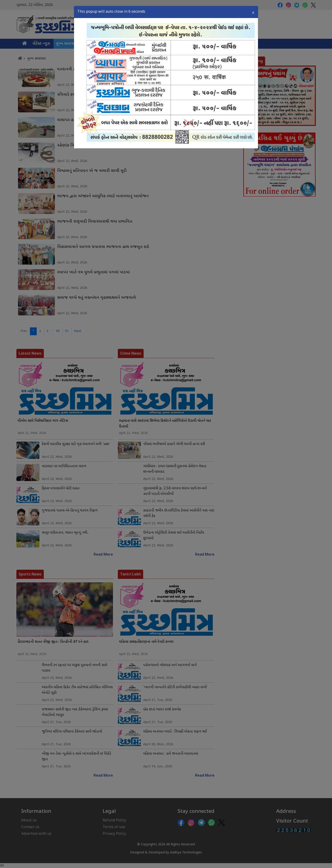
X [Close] (253, 12)
